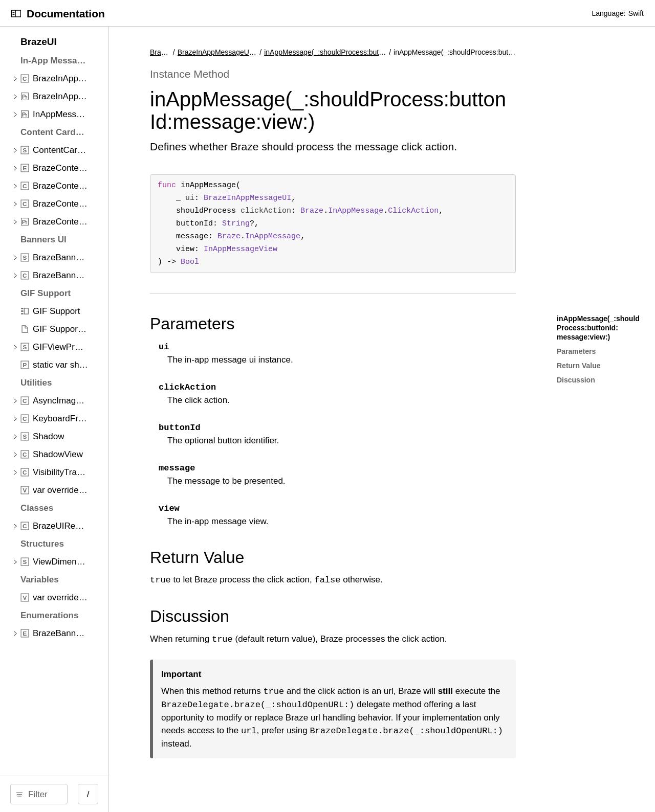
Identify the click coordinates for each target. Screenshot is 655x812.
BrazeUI (259, 52)
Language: (608, 13)
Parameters (288, 324)
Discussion (285, 616)
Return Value (293, 557)
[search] (87, 794)
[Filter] (90, 794)
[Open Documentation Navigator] (16, 14)
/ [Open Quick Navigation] (184, 794)
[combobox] (90, 794)
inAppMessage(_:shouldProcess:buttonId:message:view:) (345, 52)
